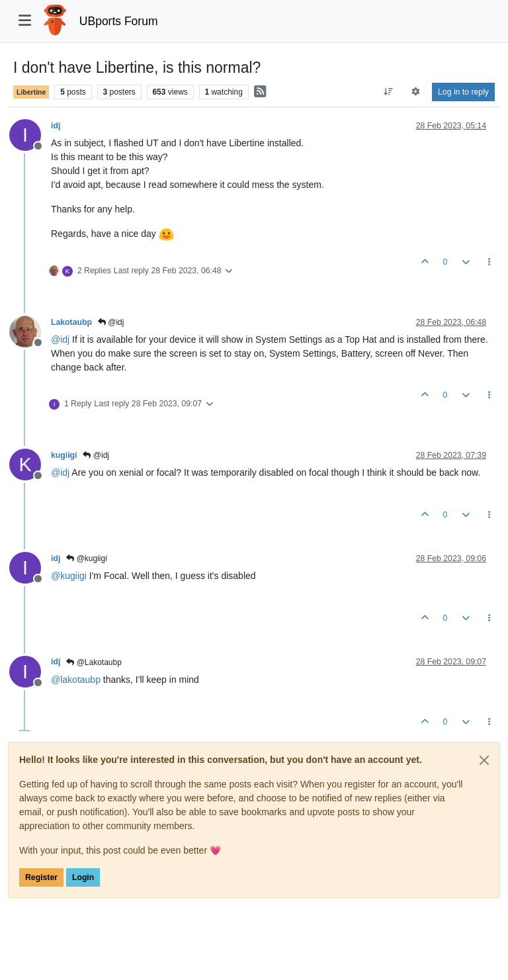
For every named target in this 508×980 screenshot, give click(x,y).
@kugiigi (87, 558)
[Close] (484, 760)
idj (56, 126)
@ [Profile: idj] (60, 339)
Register (41, 877)
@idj (111, 322)
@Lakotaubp (94, 662)
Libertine (31, 92)
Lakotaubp (71, 322)
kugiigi (64, 455)
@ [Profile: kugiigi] (69, 576)
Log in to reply (463, 92)
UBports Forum (119, 21)
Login (83, 877)
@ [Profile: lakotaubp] (76, 680)
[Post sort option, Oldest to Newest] (388, 92)
